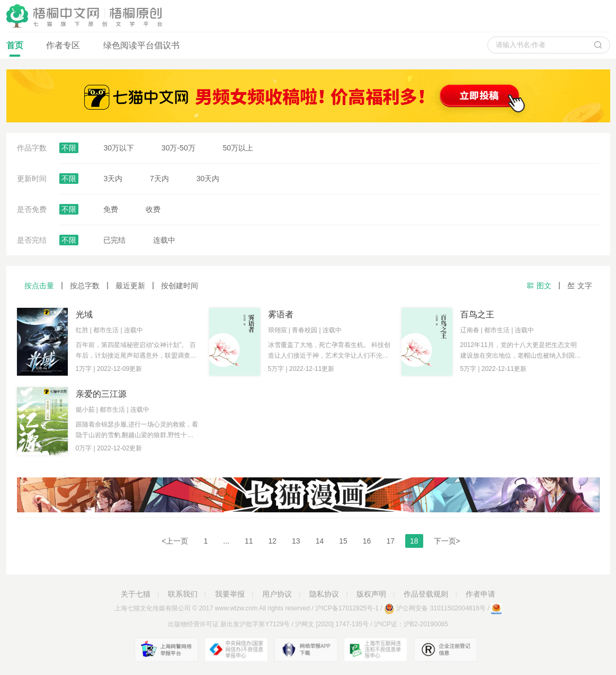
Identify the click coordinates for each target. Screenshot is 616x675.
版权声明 (371, 594)
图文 (539, 286)
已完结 (114, 240)
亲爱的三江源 (101, 394)
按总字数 (85, 286)
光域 (84, 314)
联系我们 (183, 594)
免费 (111, 209)
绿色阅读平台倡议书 (141, 45)
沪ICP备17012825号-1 (347, 608)
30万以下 (119, 148)
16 (367, 541)
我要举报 (230, 594)
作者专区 (63, 45)
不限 (69, 148)
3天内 (113, 179)
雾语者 (281, 314)
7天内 (159, 179)
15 (343, 541)
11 (249, 541)
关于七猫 (136, 594)
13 (296, 541)
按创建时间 (180, 286)
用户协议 (277, 594)
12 (273, 541)
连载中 (164, 240)
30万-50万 (178, 148)
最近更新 (130, 286)
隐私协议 (324, 594)
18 (414, 541)
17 (390, 541)
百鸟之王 (477, 314)
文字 (580, 286)
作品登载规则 (426, 594)
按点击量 (39, 286)
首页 (15, 49)
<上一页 (175, 541)
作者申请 (480, 594)
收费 (153, 209)
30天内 (208, 179)
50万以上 (238, 148)
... (226, 541)
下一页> (447, 541)
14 (320, 541)
